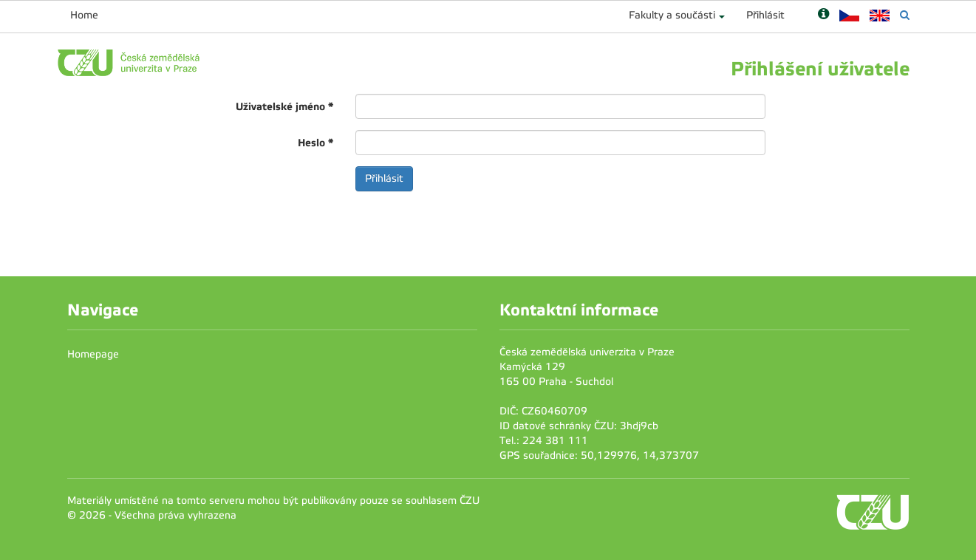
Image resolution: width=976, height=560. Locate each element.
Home (84, 15)
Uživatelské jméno (284, 106)
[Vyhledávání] (905, 15)
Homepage (93, 354)
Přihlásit (765, 15)
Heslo (315, 143)
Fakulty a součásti (672, 15)
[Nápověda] (823, 15)
